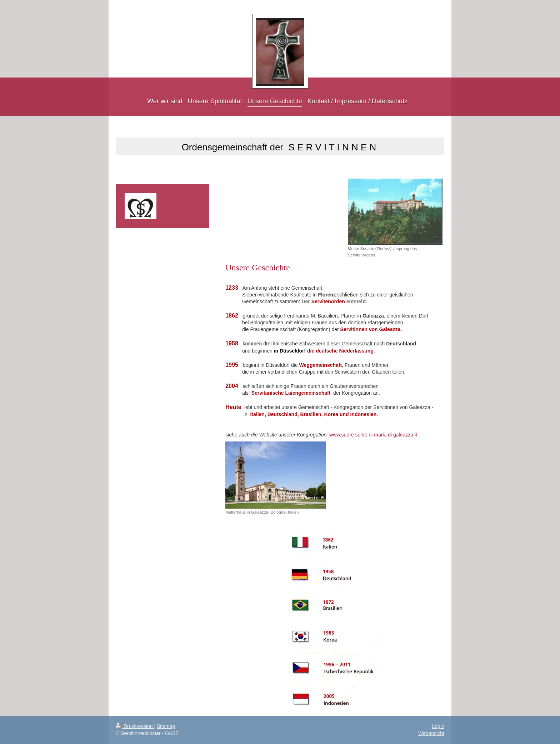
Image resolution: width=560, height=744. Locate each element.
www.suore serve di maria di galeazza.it (373, 435)
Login (438, 726)
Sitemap (166, 726)
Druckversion (135, 726)
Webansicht (431, 733)
